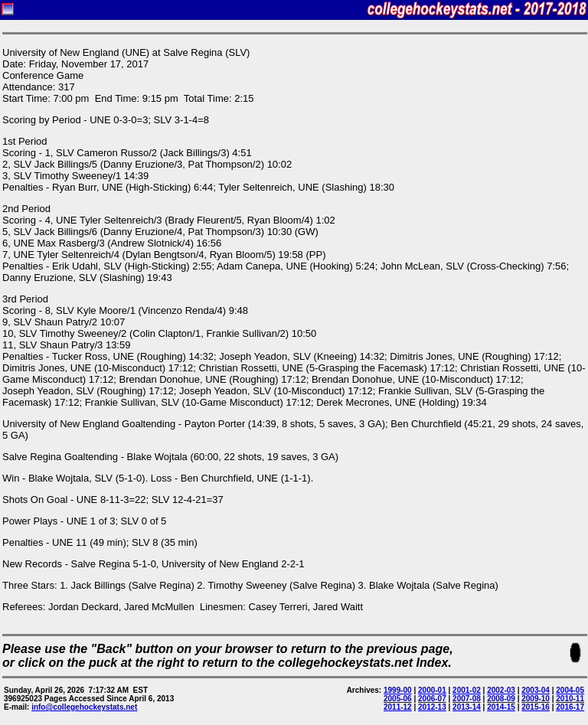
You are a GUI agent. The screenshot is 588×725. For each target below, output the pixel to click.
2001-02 (467, 690)
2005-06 (398, 699)
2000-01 (432, 690)
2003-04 (536, 690)
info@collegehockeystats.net (84, 707)
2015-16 (536, 707)
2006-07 (432, 699)
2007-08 (467, 699)
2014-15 (501, 707)
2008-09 (501, 699)
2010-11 (570, 699)
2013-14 (467, 707)
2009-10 (536, 699)
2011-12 (398, 707)
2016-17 (570, 707)
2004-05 (570, 690)
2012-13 (432, 707)
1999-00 (398, 690)
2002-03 (501, 690)
